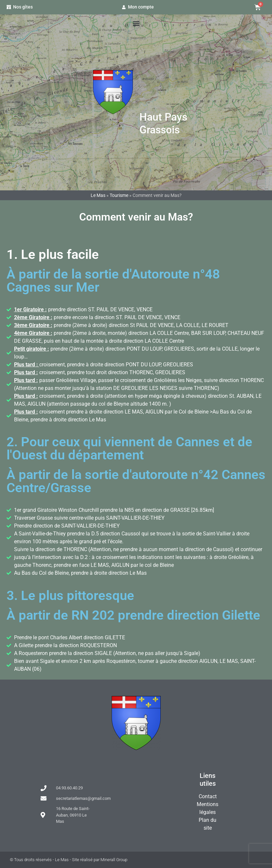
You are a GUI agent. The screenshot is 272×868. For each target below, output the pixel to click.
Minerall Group (114, 860)
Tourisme (119, 195)
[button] (136, 23)
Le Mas (167, 94)
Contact (208, 796)
